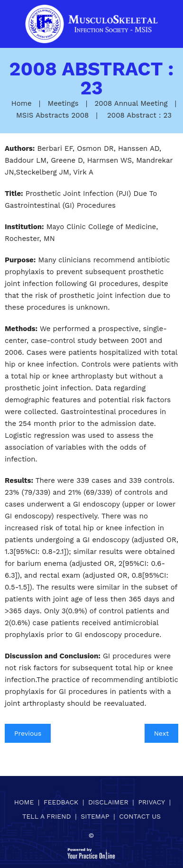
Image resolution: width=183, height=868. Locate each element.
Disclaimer (108, 802)
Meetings (63, 103)
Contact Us (140, 816)
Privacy (151, 802)
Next (161, 733)
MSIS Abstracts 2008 (52, 115)
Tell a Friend (47, 816)
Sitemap (95, 816)
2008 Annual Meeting (131, 103)
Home (22, 103)
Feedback (61, 802)
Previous (28, 733)
